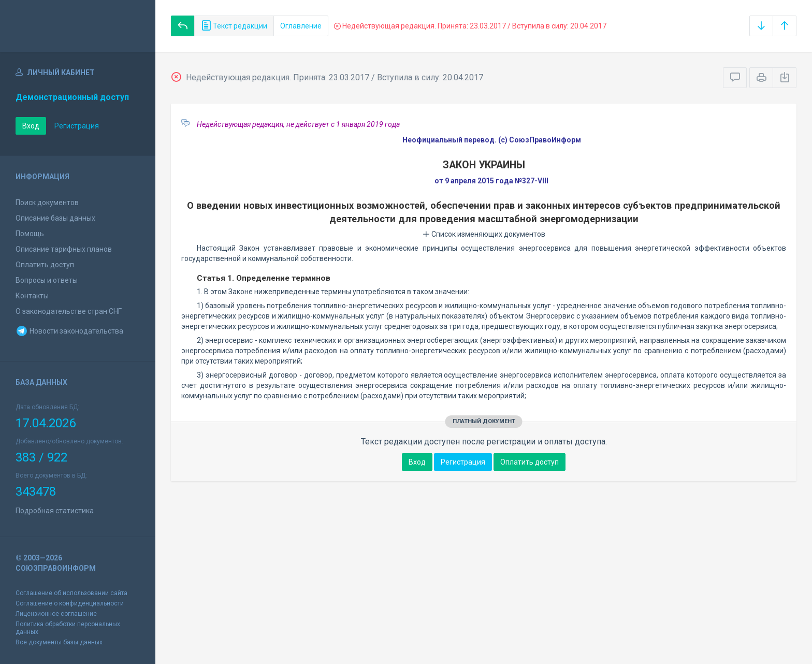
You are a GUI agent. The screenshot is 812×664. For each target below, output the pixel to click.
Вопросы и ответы (47, 280)
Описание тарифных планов (64, 249)
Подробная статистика (55, 511)
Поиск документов (47, 203)
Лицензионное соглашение (56, 614)
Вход (31, 126)
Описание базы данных (55, 218)
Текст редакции (234, 26)
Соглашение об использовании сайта (71, 593)
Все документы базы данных (59, 642)
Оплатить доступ (45, 265)
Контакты (32, 296)
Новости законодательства (69, 331)
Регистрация (77, 126)
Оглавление (301, 26)
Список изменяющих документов (484, 234)
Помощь (30, 234)
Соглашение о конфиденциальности (70, 603)
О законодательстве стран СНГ (69, 311)
